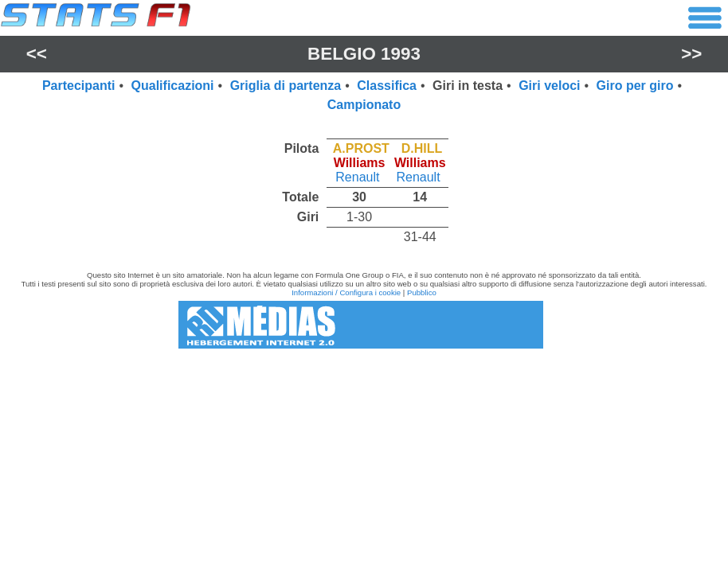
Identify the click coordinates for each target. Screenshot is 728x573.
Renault (357, 177)
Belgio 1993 (364, 54)
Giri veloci (549, 86)
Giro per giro (635, 86)
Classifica (387, 86)
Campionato (364, 105)
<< (37, 54)
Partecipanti (79, 86)
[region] (364, 189)
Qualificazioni (173, 86)
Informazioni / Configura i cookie (346, 292)
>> (691, 54)
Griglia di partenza (286, 86)
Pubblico (422, 292)
